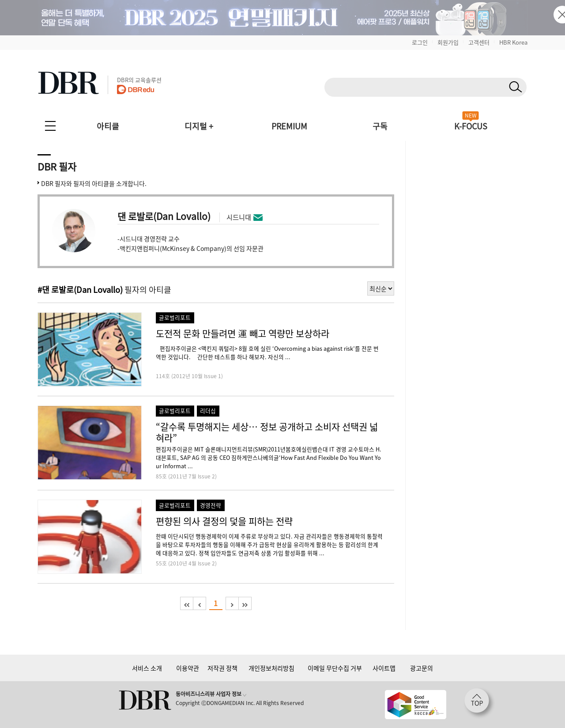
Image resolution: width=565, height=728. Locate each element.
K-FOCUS (471, 126)
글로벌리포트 (175, 317)
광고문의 (422, 668)
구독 (380, 126)
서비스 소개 (147, 668)
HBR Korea (513, 42)
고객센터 (479, 42)
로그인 (420, 42)
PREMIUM (289, 126)
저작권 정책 (222, 668)
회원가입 (448, 42)
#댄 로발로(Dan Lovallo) (80, 290)
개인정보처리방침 (271, 668)
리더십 (208, 411)
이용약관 (188, 668)
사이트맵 (384, 668)
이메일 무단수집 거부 (335, 668)
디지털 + (199, 126)
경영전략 (211, 505)
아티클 (108, 126)
